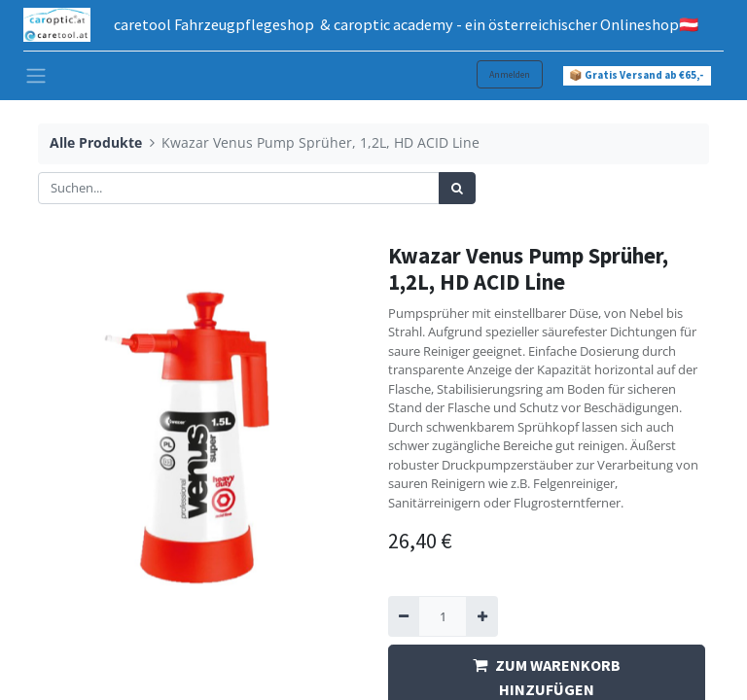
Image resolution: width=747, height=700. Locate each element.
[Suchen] (457, 189)
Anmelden (510, 74)
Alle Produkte (96, 142)
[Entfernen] (404, 616)
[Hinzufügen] (481, 616)
